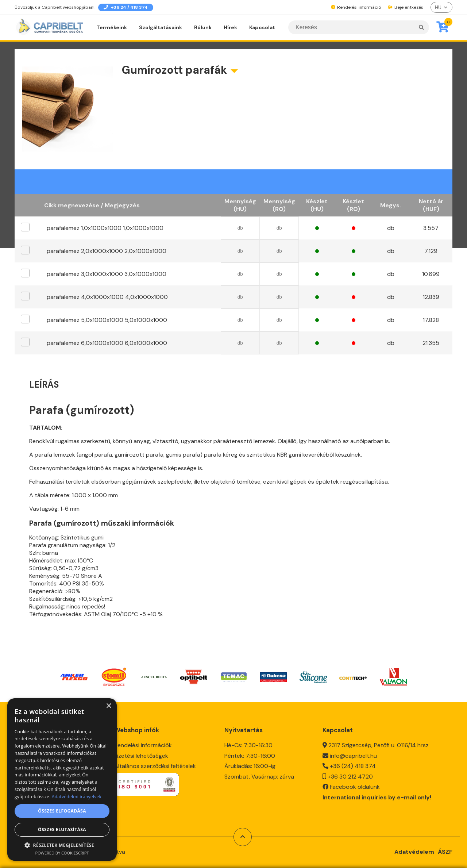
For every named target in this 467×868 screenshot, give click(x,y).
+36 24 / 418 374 (126, 7)
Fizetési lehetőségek (141, 754)
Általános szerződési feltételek (155, 764)
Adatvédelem (414, 850)
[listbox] (441, 7)
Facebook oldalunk (355, 785)
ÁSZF (445, 850)
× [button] (109, 706)
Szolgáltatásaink (161, 27)
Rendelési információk (143, 743)
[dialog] (62, 779)
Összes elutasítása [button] (62, 829)
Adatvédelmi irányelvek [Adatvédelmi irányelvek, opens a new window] (77, 797)
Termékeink (112, 27)
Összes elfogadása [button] (62, 811)
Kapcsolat (262, 27)
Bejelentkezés (406, 7)
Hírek (230, 27)
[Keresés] (359, 27)
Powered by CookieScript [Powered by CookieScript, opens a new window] (62, 853)
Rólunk (203, 27)
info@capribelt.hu (353, 754)
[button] (62, 845)
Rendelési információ (356, 7)
